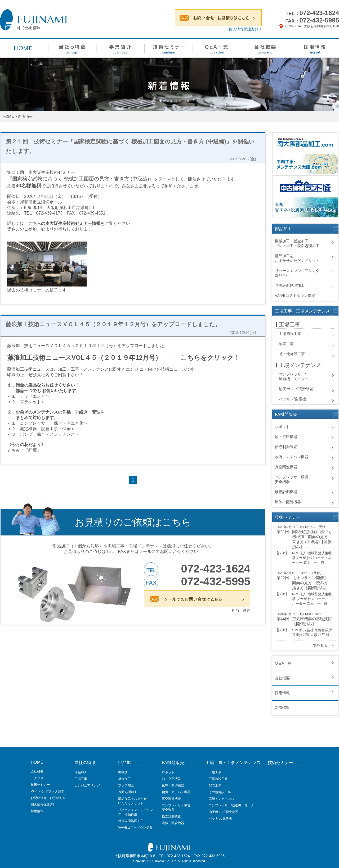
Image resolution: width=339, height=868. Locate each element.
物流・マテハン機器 (292, 457)
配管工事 (286, 344)
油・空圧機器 (286, 437)
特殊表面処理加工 (290, 285)
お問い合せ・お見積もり (48, 798)
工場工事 (81, 779)
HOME (8, 116)
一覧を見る (319, 645)
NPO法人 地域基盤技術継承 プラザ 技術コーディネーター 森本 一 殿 (312, 599)
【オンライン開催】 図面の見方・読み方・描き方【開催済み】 (312, 583)
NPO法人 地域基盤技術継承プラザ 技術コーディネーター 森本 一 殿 (312, 558)
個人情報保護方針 (43, 805)
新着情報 (282, 708)
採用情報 (282, 693)
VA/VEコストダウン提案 (295, 296)
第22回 (283, 578)
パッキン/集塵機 (292, 399)
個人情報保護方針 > (245, 29)
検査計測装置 (171, 816)
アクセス (37, 778)
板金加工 (124, 779)
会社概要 (282, 678)
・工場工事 (213, 772)
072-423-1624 (319, 13)
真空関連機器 (286, 467)
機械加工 (124, 772)
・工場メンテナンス (220, 799)
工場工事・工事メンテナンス (233, 763)
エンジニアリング (87, 785)
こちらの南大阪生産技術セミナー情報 (64, 223)
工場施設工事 (290, 334)
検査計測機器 (286, 492)
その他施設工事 (292, 354)
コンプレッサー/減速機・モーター (231, 805)
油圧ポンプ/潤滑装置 (296, 389)
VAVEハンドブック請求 (47, 791)
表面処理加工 (128, 792)
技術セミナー (40, 785)
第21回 (283, 532)
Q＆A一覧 (283, 663)
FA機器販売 (173, 763)
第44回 (283, 619)
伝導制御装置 (286, 447)
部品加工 (81, 772)
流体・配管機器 (288, 502)
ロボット (282, 427)
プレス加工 (126, 785)
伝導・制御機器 (173, 785)
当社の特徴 (85, 763)
